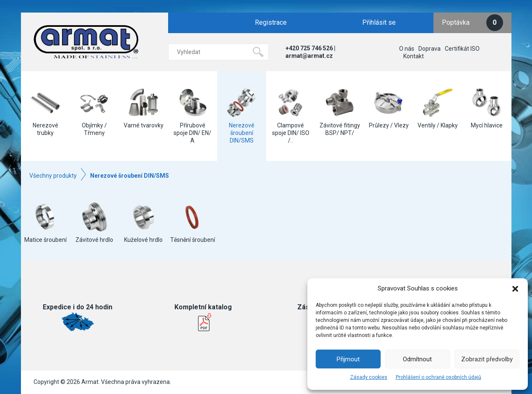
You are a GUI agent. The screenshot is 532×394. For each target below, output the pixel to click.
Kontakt (414, 56)
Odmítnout (417, 359)
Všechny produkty (53, 176)
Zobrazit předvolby (487, 359)
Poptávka (472, 23)
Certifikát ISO (462, 49)
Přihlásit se (379, 22)
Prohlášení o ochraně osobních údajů (439, 377)
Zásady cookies (369, 377)
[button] (515, 289)
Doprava (429, 49)
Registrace (271, 22)
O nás (407, 49)
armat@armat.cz (309, 56)
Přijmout (348, 359)
